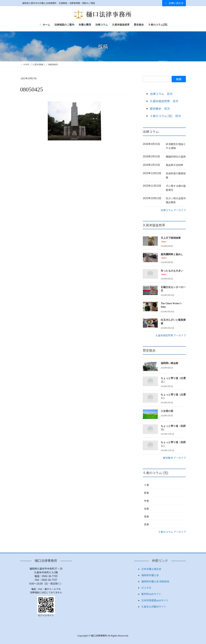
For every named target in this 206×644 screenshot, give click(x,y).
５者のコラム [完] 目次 (165, 116)
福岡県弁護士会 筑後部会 (155, 581)
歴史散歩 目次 (160, 108)
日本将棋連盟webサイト (155, 600)
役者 (146, 509)
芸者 (146, 524)
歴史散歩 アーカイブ (174, 458)
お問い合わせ (174, 3)
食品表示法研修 (174, 165)
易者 (146, 516)
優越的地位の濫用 (176, 156)
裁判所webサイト (151, 594)
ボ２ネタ (146, 588)
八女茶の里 (167, 411)
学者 (146, 501)
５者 (146, 485)
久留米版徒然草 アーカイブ (171, 335)
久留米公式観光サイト (154, 607)
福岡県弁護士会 (150, 575)
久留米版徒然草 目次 (164, 101)
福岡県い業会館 (169, 363)
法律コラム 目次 (161, 94)
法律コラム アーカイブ (173, 210)
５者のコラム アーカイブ (172, 532)
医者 (146, 493)
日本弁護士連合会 (151, 569)
